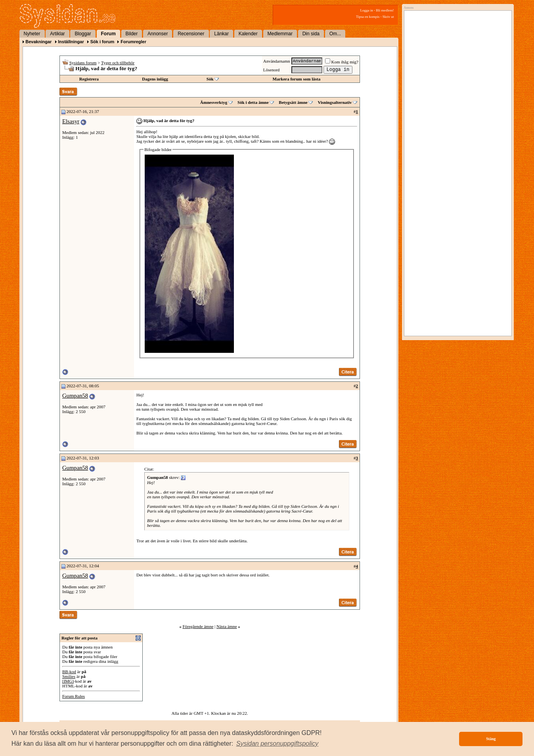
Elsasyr (71, 121)
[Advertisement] (456, 94)
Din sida (311, 34)
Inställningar (71, 42)
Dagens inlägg (155, 79)
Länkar (221, 34)
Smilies (69, 676)
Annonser (158, 34)
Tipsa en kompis (368, 17)
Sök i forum (102, 42)
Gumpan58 (75, 396)
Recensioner (191, 34)
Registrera (89, 79)
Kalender (248, 34)
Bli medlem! (385, 10)
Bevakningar (38, 42)
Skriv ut (388, 17)
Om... (335, 34)
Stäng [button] (491, 739)
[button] (278, 744)
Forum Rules (74, 696)
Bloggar (83, 34)
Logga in (367, 10)
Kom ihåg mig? (342, 62)
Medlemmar (280, 34)
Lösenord (272, 70)
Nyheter (32, 34)
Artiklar (57, 34)
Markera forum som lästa (297, 79)
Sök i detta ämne (253, 102)
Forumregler (133, 42)
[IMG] (68, 681)
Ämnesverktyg (214, 102)
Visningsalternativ (335, 102)
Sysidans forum (83, 63)
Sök (210, 79)
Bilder (132, 34)
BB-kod (69, 672)
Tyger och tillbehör (118, 63)
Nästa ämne (227, 626)
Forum (108, 34)
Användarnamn (277, 61)
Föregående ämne (198, 626)
